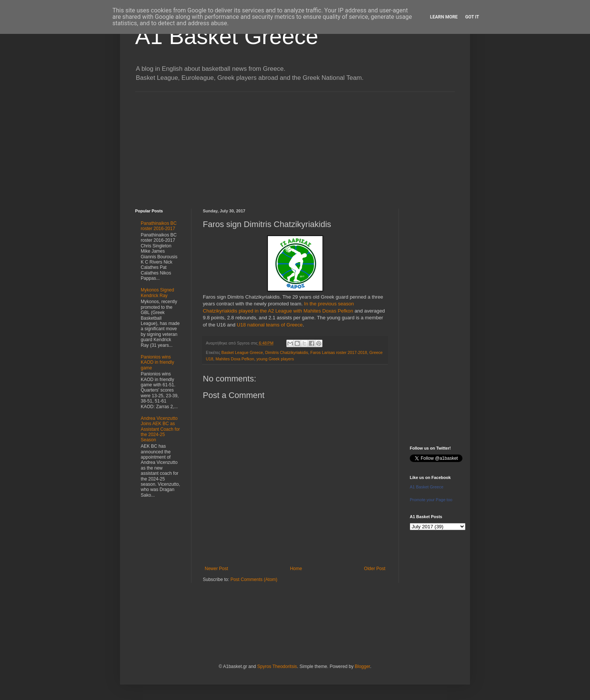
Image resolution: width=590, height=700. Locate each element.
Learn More (444, 17)
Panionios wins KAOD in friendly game (157, 362)
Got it (472, 17)
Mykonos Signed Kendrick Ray (157, 293)
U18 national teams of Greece (270, 325)
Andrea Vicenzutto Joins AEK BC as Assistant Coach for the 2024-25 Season (160, 429)
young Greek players (275, 359)
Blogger (363, 666)
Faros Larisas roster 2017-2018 (339, 352)
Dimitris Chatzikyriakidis (287, 352)
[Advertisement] (295, 145)
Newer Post (216, 569)
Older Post (375, 569)
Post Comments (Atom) (254, 580)
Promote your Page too (431, 500)
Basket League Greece (242, 352)
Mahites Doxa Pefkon (235, 359)
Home (296, 569)
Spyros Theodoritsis (277, 666)
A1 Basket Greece (227, 36)
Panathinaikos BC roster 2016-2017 (159, 226)
